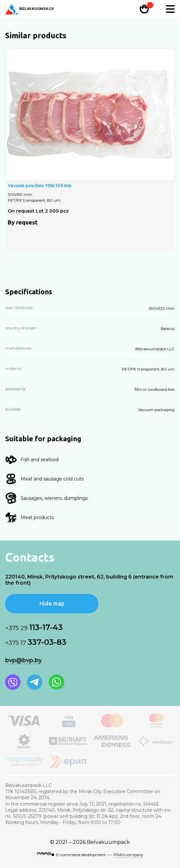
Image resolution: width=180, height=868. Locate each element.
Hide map (52, 603)
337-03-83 (36, 642)
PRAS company (128, 855)
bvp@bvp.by (23, 660)
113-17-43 (34, 627)
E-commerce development (81, 855)
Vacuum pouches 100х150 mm (40, 186)
